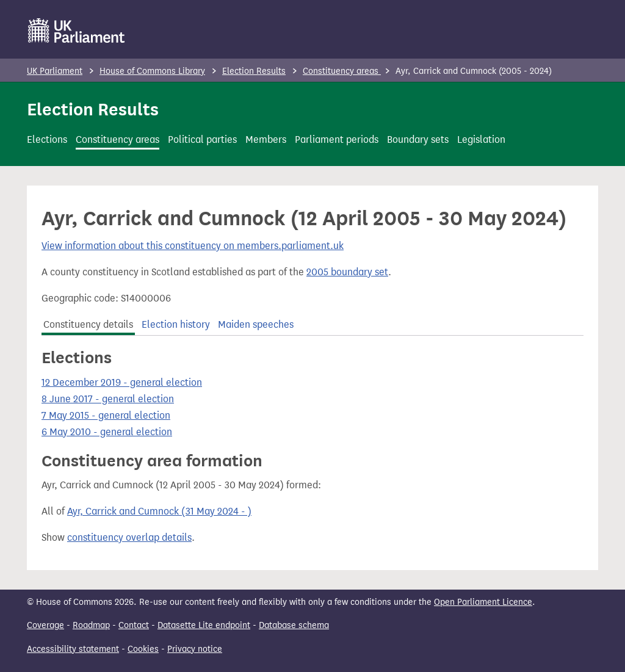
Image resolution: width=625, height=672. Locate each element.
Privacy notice (195, 649)
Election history (176, 324)
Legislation (481, 139)
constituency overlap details (129, 537)
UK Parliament (55, 71)
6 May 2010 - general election (107, 432)
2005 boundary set (347, 272)
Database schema (294, 625)
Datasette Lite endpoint (204, 625)
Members (266, 139)
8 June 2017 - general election (108, 399)
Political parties (202, 139)
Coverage (45, 625)
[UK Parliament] (77, 31)
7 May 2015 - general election (106, 415)
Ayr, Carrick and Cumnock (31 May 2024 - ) (159, 511)
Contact (134, 625)
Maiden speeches (256, 324)
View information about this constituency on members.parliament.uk (193, 246)
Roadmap (91, 625)
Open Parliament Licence (483, 602)
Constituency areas (342, 71)
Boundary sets (418, 139)
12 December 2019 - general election (122, 382)
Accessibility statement (73, 649)
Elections (47, 139)
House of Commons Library (152, 71)
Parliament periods (337, 139)
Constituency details (88, 324)
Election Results (254, 71)
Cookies (143, 649)
